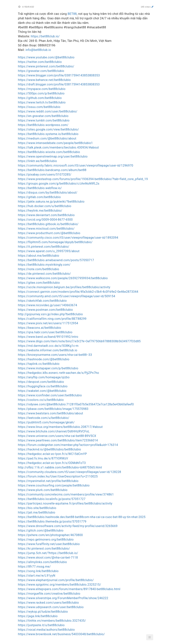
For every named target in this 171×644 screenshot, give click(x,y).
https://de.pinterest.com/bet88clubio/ (44, 274)
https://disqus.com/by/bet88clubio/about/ (48, 193)
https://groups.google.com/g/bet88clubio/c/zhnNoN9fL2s (59, 184)
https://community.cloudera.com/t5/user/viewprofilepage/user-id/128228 (70, 472)
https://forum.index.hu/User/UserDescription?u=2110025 (58, 476)
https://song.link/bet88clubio (38, 571)
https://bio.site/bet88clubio (37, 508)
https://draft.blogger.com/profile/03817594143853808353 (59, 84)
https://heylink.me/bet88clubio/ (40, 211)
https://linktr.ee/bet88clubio (38, 161)
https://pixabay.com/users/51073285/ (45, 175)
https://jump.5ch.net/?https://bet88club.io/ (48, 553)
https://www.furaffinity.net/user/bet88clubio (49, 544)
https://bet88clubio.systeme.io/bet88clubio (48, 134)
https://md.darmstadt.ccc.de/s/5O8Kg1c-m (48, 346)
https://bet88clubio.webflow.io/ (40, 188)
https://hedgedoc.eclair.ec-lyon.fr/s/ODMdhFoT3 (52, 463)
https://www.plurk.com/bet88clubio (43, 490)
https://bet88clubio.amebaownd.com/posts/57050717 (56, 260)
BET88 (72, 14)
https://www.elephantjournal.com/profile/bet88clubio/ (56, 580)
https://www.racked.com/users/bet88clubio (49, 603)
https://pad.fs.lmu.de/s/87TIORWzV (43, 458)
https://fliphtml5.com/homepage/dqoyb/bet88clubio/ (55, 242)
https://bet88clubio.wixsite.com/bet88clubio (49, 152)
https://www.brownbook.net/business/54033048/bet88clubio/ (61, 634)
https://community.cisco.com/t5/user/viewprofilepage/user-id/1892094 (68, 238)
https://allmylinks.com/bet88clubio (43, 562)
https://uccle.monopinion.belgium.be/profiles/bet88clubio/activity (64, 287)
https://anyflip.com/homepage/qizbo (44, 377)
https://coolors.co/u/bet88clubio (41, 400)
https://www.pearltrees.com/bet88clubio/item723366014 (58, 440)
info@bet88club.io (38, 50)
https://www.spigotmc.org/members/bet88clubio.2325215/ (60, 585)
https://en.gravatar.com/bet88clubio (43, 116)
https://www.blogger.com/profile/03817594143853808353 (59, 75)
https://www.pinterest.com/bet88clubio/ (46, 66)
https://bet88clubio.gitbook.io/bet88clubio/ (48, 224)
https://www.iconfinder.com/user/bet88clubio (50, 395)
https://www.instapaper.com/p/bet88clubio (48, 368)
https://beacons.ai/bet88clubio (40, 328)
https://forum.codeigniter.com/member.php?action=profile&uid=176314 (68, 445)
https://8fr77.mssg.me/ (34, 567)
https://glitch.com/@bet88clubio (41, 531)
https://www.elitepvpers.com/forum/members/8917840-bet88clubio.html (69, 589)
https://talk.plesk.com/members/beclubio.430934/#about (58, 147)
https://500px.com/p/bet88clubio (41, 93)
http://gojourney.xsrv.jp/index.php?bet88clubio (50, 314)
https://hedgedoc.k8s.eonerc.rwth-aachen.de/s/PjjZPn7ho (59, 373)
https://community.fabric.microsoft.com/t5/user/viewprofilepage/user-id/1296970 (76, 166)
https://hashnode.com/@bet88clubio (44, 359)
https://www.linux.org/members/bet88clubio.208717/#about (60, 427)
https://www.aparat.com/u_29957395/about (49, 251)
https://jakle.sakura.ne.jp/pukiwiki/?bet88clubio (51, 202)
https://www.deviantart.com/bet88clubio (46, 215)
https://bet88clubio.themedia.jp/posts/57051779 (52, 521)
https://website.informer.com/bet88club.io (48, 350)
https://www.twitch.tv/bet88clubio (42, 102)
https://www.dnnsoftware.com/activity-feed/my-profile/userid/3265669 (68, 526)
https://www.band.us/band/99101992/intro (48, 337)
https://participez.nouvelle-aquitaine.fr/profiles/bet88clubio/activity (65, 503)
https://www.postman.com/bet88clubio (46, 310)
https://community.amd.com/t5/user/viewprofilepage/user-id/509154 (67, 296)
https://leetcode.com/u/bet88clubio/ (44, 418)
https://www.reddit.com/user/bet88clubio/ (48, 111)
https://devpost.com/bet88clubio (41, 382)
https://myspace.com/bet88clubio (42, 89)
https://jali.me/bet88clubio (37, 512)
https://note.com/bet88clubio (39, 269)
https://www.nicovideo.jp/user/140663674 (48, 305)
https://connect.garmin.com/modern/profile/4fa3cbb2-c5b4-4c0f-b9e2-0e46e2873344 (78, 292)
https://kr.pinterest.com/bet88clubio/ (44, 549)
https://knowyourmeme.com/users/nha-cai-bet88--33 (55, 355)
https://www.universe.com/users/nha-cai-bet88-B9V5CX (57, 436)
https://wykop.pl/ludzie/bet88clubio (43, 612)
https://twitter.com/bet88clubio (40, 62)
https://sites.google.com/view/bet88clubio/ (49, 129)
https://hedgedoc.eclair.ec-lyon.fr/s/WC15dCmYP (53, 454)
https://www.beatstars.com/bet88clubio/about (51, 413)
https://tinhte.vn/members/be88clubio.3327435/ (52, 621)
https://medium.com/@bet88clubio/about (47, 138)
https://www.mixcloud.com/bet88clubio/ (46, 229)
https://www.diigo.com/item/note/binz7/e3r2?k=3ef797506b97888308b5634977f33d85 (79, 341)
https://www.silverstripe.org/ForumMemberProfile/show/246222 (63, 598)
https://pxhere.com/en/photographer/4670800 (50, 535)
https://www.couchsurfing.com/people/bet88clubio (54, 485)
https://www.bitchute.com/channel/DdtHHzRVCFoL (54, 431)
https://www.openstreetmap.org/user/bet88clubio (53, 156)
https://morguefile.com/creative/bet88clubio (49, 594)
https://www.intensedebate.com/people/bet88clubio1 (55, 143)
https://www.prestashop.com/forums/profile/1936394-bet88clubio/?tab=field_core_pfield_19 (83, 179)
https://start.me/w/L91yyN (37, 576)
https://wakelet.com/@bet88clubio (42, 391)
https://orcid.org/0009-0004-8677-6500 (45, 220)
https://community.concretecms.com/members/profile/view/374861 (66, 494)
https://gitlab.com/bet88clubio (39, 197)
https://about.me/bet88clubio (39, 256)
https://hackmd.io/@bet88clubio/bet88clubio (50, 449)
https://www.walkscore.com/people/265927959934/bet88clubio (63, 278)
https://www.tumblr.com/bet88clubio (44, 120)
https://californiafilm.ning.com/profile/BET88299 (52, 319)
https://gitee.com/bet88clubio (39, 283)
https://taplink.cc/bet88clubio (39, 364)
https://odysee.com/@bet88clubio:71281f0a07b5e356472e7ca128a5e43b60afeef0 (76, 404)
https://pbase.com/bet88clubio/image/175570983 (53, 409)
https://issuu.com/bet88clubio (39, 107)
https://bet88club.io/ (45, 36)
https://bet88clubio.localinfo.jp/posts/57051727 (52, 499)
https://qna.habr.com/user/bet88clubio (45, 332)
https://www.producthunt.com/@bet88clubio (49, 233)
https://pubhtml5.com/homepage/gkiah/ (46, 422)
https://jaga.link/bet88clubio (38, 616)
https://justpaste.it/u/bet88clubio (41, 625)
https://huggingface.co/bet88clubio (43, 386)
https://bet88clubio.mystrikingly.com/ (44, 265)
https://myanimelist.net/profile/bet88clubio (48, 481)
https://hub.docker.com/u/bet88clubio (45, 206)
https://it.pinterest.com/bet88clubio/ (44, 247)
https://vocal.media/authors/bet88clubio (46, 630)
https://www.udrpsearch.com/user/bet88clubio (51, 607)
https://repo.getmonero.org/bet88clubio (46, 540)
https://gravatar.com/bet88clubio (41, 71)
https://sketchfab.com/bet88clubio (42, 301)
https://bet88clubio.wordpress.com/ (43, 125)
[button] (150, 637)
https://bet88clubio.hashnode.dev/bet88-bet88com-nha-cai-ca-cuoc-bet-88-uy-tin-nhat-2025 (82, 517)
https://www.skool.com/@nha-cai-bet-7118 (48, 558)
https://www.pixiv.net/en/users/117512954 (48, 323)
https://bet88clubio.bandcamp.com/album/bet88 (52, 170)
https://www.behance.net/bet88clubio (44, 80)
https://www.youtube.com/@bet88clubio (46, 57)
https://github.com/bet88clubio (40, 98)
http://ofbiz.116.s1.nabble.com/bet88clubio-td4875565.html (60, 467)
